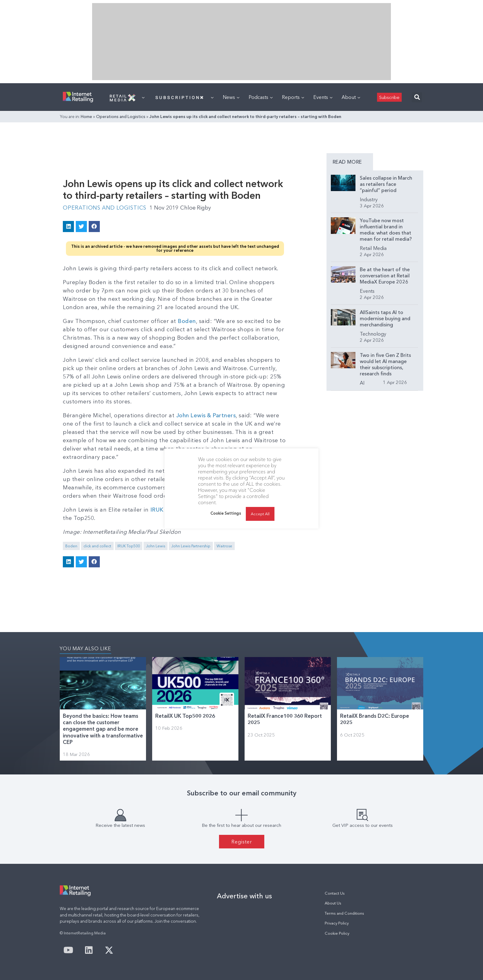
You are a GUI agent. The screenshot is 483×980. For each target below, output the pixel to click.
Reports (293, 97)
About (351, 97)
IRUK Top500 (129, 546)
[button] (417, 97)
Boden (187, 321)
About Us (333, 903)
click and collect (97, 546)
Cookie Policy (337, 933)
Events (323, 97)
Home (86, 116)
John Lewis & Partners (207, 415)
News (231, 97)
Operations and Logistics (121, 116)
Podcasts (261, 97)
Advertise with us (244, 896)
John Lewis (156, 546)
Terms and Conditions (344, 913)
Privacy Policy (337, 923)
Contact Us (335, 893)
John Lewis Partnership (191, 546)
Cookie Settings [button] (226, 513)
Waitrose (224, 546)
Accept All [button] (260, 514)
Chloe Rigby (198, 208)
